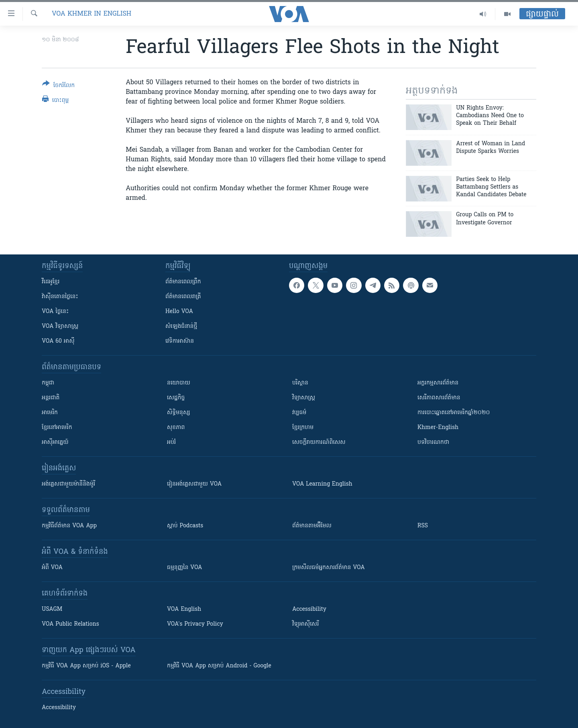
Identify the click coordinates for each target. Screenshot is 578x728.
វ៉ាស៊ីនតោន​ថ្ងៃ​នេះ (60, 297)
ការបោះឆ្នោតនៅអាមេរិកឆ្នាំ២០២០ (454, 413)
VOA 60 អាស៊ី (58, 341)
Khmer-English (438, 428)
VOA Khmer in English (92, 14)
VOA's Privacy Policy (195, 624)
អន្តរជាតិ (51, 398)
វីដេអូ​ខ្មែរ (51, 282)
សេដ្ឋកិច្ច (176, 398)
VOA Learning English (322, 484)
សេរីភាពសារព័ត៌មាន (439, 398)
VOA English (184, 609)
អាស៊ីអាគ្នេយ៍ (55, 442)
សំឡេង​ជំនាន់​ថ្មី (181, 326)
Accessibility (309, 609)
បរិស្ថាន (300, 383)
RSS (423, 526)
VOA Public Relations (70, 624)
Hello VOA (179, 312)
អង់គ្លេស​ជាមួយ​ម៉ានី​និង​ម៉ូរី (68, 484)
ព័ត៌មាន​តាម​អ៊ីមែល (312, 526)
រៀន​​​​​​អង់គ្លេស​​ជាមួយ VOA (194, 484)
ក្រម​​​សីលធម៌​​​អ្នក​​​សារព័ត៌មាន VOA (329, 568)
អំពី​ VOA (52, 568)
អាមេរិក (50, 413)
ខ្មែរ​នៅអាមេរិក (57, 428)
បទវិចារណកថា (433, 442)
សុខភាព (176, 428)
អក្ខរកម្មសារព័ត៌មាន (438, 383)
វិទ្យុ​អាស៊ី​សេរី (305, 624)
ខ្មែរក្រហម (303, 428)
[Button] (58, 86)
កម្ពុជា (48, 383)
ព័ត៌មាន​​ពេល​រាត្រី (183, 297)
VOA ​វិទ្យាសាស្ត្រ (60, 326)
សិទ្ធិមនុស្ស (179, 413)
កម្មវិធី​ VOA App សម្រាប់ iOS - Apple (86, 666)
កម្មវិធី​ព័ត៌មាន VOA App (69, 526)
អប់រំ (171, 442)
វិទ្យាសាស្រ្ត (304, 398)
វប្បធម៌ (299, 413)
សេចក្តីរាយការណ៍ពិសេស (319, 442)
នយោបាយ (179, 383)
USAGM (52, 609)
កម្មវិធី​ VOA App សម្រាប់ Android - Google (219, 666)
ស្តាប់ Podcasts (185, 526)
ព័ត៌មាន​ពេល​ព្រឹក (183, 282)
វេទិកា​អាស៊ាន (180, 341)
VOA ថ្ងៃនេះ (55, 312)
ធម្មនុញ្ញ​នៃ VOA (185, 568)
